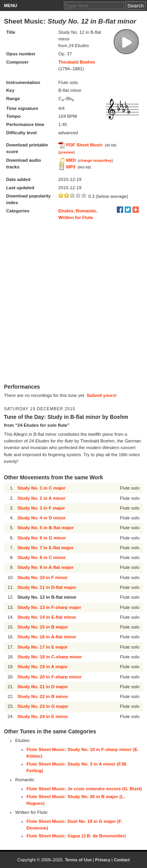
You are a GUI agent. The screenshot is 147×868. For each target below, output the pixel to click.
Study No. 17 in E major (42, 647)
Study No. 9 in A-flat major (45, 567)
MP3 (71, 167)
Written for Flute (76, 217)
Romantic (86, 211)
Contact (122, 860)
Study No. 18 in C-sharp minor (50, 657)
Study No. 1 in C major (41, 488)
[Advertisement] (73, 302)
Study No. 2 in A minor (41, 498)
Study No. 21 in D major (43, 687)
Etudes (66, 211)
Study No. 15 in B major (43, 627)
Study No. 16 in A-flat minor (47, 637)
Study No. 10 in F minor (42, 577)
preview (67, 152)
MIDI (71, 160)
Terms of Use (78, 860)
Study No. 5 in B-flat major (45, 528)
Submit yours (101, 395)
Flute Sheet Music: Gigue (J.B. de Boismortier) (76, 836)
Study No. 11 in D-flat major (47, 587)
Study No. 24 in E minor (43, 716)
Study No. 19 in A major (42, 667)
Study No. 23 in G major (43, 706)
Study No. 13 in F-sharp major (49, 607)
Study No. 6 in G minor (42, 538)
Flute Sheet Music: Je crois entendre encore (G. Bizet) (84, 789)
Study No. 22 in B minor (43, 696)
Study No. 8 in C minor (41, 557)
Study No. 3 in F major (41, 508)
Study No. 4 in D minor (41, 518)
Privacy (103, 860)
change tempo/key (96, 160)
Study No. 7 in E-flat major (45, 548)
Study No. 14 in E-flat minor (47, 617)
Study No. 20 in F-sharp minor (49, 677)
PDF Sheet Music (84, 145)
